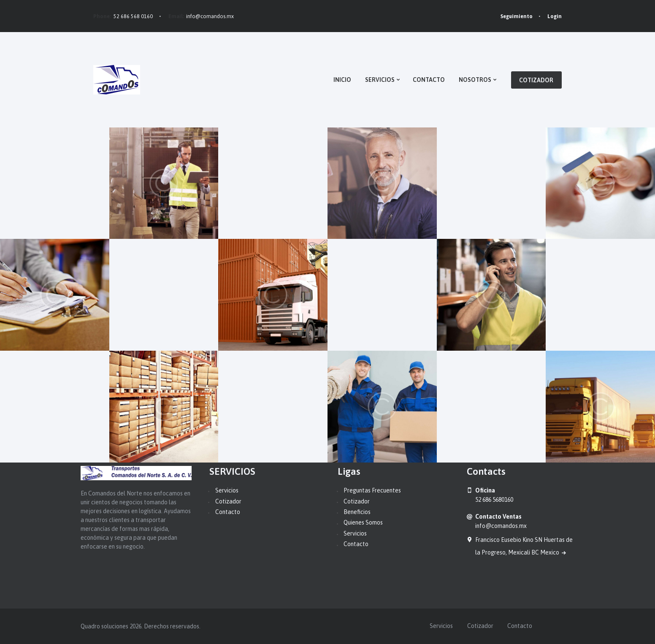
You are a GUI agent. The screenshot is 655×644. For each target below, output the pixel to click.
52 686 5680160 (494, 500)
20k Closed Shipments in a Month (271, 183)
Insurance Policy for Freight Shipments (373, 294)
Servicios (227, 490)
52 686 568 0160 (133, 16)
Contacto (228, 512)
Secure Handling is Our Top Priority (596, 294)
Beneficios (357, 512)
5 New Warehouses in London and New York (49, 183)
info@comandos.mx (210, 16)
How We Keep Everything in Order (54, 406)
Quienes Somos (363, 522)
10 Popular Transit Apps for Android (488, 406)
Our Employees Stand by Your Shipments (162, 294)
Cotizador (228, 501)
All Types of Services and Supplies (272, 406)
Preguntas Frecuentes (372, 490)
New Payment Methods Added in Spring (488, 183)
